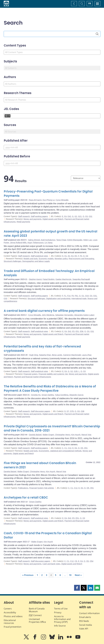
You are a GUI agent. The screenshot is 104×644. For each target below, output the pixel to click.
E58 (82, 331)
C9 (76, 561)
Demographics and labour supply (36, 261)
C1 (66, 448)
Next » (78, 575)
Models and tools (31, 259)
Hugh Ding (34, 355)
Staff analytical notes (39, 256)
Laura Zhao (87, 355)
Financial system (30, 374)
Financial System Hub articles (42, 488)
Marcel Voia (86, 435)
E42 (69, 216)
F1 (65, 296)
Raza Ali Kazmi (35, 200)
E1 (66, 256)
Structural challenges (13, 261)
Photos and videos (13, 616)
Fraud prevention (13, 627)
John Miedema (48, 315)
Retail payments (23, 222)
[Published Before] (52, 163)
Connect (35, 615)
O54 (92, 561)
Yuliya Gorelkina (62, 395)
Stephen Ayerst (35, 279)
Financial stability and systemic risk (53, 374)
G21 (80, 216)
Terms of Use (61, 609)
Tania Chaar (61, 240)
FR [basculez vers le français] (90, 3)
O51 (86, 448)
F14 (69, 296)
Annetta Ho (36, 395)
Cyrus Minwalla (62, 200)
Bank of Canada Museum (37, 610)
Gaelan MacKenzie (63, 279)
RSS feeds (84, 621)
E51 (77, 331)
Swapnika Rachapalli (81, 279)
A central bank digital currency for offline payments (44, 311)
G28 (76, 371)
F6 (73, 296)
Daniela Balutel (35, 435)
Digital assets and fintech (53, 219)
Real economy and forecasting (81, 259)
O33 (6, 299)
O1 (83, 296)
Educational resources (10, 622)
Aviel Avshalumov (48, 240)
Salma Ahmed (34, 240)
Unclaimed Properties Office (37, 621)
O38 (82, 411)
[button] (77, 588)
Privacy (58, 612)
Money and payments (32, 219)
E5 (76, 256)
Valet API (84, 629)
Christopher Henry (63, 435)
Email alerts (85, 617)
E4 (65, 216)
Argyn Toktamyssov (35, 243)
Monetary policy (61, 259)
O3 (86, 216)
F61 (76, 296)
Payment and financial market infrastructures (33, 377)
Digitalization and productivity (58, 299)
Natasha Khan (45, 355)
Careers (8, 609)
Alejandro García (76, 395)
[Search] (97, 34)
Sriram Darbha (48, 395)
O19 (87, 296)
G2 (76, 216)
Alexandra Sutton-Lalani (84, 315)
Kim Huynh (76, 435)
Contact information (89, 613)
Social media (86, 625)
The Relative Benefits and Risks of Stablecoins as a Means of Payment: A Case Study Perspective (50, 389)
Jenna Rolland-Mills (18, 243)
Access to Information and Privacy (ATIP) (62, 619)
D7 (68, 411)
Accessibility (10, 612)
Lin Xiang (48, 243)
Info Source (60, 626)
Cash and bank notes (51, 564)
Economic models (46, 259)
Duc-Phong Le (49, 200)
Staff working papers (39, 216)
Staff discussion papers (40, 411)
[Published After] (52, 147)
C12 (70, 448)
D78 (72, 411)
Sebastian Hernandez (64, 315)
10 (70, 575)
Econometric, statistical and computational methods (60, 451)
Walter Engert (48, 435)
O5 (82, 448)
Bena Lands (57, 355)
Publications (23, 488)
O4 (87, 256)
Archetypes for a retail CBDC (26, 498)
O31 (90, 216)
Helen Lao (88, 240)
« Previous (28, 575)
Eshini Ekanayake (75, 240)
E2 (69, 256)
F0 (81, 256)
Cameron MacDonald (72, 355)
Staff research (24, 216)
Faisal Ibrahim (49, 279)
